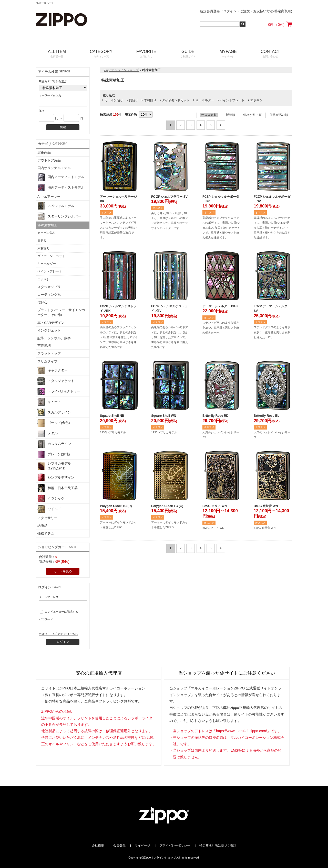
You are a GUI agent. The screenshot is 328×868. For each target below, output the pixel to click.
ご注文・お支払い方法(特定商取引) (266, 11)
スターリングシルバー (59, 216)
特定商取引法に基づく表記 (218, 845)
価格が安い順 (252, 115)
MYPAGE (228, 54)
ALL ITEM (57, 54)
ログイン (230, 11)
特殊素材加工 (47, 225)
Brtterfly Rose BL (266, 416)
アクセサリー (47, 518)
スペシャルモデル (56, 206)
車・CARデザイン (51, 323)
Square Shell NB (112, 416)
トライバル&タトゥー (59, 391)
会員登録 (119, 845)
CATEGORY (101, 54)
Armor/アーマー (49, 197)
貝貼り (42, 241)
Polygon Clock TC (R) (116, 506)
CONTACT (270, 54)
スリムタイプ (47, 361)
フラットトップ (49, 353)
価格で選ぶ (46, 534)
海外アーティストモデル (61, 188)
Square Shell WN (164, 416)
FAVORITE (146, 54)
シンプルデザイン (56, 477)
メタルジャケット (56, 381)
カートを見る (63, 571)
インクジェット (49, 330)
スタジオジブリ (49, 287)
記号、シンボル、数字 (54, 338)
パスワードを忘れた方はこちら (58, 634)
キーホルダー (47, 264)
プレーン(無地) (54, 454)
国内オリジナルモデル (54, 168)
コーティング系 (49, 295)
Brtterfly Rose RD (215, 416)
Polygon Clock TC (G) (167, 506)
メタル (48, 433)
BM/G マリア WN (215, 506)
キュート (49, 402)
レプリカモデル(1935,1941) (54, 466)
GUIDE (188, 54)
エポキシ (44, 279)
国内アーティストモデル (61, 177)
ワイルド (49, 509)
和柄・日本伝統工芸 (58, 488)
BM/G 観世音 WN (266, 506)
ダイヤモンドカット (51, 256)
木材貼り (44, 248)
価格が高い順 (279, 115)
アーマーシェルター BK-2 (220, 306)
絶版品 (42, 526)
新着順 (230, 115)
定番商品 (44, 152)
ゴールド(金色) (54, 423)
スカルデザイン (54, 412)
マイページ (142, 845)
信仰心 (42, 302)
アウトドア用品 (49, 160)
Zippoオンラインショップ (121, 70)
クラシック (51, 498)
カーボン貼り (47, 233)
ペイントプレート (50, 271)
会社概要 (98, 845)
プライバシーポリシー (175, 845)
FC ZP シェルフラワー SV (169, 197)
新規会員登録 (210, 11)
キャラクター (53, 370)
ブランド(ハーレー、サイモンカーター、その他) (61, 312)
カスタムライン (54, 444)
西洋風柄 (44, 346)
